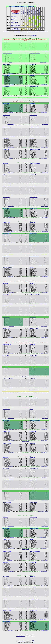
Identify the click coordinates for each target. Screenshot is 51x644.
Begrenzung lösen (15, 14)
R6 (42, 31)
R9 (47, 31)
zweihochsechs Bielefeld (16, 30)
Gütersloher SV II (14, 27)
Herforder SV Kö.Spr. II (15, 25)
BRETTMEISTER (24, 32)
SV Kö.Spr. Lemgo (14, 28)
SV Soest (13, 20)
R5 (41, 31)
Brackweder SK (14, 17)
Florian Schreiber (11, 478)
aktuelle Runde (30, 31)
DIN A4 (29, 4)
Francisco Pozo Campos (11, 124)
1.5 (24, 28)
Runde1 (34, 31)
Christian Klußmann (11, 173)
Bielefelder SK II (14, 18)
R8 (45, 31)
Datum (19, 31)
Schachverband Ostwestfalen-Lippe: (18, 6)
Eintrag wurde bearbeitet (44, 112)
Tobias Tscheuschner (11, 51)
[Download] (33, 36)
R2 (37, 31)
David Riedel (11, 158)
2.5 (30, 24)
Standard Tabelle (6, 31)
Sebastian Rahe (11, 429)
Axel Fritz (11, 62)
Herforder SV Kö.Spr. (15, 21)
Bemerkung (43, 51)
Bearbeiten (46, 51)
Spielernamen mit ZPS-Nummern (32, 32)
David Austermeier (11, 85)
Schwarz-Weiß (18, 4)
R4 (39, 31)
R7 (44, 31)
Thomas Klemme (11, 96)
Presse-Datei (26, 4)
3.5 (28, 22)
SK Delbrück (13, 24)
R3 (38, 31)
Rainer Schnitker (11, 254)
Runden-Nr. (16, 31)
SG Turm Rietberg (14, 22)
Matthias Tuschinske (11, 73)
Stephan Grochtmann (20, 125)
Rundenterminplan (36, 4)
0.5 (22, 25)
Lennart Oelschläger (11, 276)
